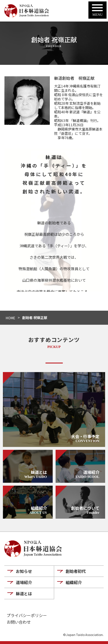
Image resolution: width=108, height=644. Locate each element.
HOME (11, 318)
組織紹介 (74, 582)
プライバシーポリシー (27, 615)
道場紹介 (24, 582)
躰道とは (24, 594)
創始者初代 (76, 571)
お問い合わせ (19, 622)
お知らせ (24, 571)
